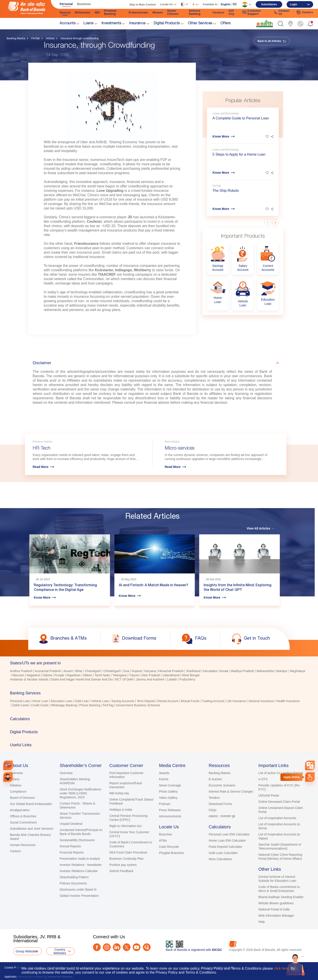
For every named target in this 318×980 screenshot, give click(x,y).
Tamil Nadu (102, 675)
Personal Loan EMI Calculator (229, 834)
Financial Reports (72, 852)
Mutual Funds (190, 701)
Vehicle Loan (100, 701)
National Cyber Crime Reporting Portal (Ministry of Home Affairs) (280, 857)
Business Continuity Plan (126, 859)
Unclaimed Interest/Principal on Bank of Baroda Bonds (81, 832)
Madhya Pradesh (242, 671)
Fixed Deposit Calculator (226, 847)
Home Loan (40, 701)
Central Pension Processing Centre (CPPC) (128, 818)
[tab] (159, 663)
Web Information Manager (276, 916)
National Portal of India (274, 909)
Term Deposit (146, 701)
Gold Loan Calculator (223, 853)
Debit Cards (21, 705)
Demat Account (168, 701)
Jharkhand (193, 671)
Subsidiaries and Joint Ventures (32, 829)
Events (164, 779)
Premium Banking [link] (110, 12)
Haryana (150, 671)
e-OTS (263, 779)
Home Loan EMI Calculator (227, 841)
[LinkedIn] (117, 947)
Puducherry (187, 679)
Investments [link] (111, 24)
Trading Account (213, 701)
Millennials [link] (83, 13)
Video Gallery (168, 798)
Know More (221, 136)
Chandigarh (93, 671)
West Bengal (191, 675)
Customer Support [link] (252, 12)
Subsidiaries (269, 4)
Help (262, 922)
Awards (164, 773)
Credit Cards (40, 705)
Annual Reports (70, 846)
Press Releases (170, 810)
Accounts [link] (67, 24)
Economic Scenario (222, 785)
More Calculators (220, 859)
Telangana (120, 675)
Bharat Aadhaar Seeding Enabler (281, 897)
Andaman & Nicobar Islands (29, 679)
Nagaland (33, 675)
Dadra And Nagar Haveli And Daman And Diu (82, 679)
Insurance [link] (137, 24)
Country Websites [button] (60, 951)
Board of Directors (22, 798)
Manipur (282, 671)
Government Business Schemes (138, 705)
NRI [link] (97, 13)
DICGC (217, 950)
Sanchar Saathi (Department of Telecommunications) (280, 846)
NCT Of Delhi (124, 679)
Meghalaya (298, 671)
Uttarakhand (171, 675)
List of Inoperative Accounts (277, 818)
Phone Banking (90, 705)
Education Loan (62, 701)
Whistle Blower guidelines (276, 903)
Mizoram (18, 675)
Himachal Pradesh (171, 671)
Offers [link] (225, 24)
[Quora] (147, 947)
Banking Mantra (16, 38)
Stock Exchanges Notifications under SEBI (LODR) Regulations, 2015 (80, 793)
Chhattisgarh (112, 671)
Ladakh (172, 679)
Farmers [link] (218, 13)
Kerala (224, 671)
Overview (16, 773)
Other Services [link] (200, 24)
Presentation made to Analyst (80, 859)
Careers (15, 851)
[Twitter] (127, 947)
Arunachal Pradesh (48, 671)
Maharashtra (265, 671)
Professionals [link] (138, 13)
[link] (265, 23)
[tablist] (159, 704)
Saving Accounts (123, 701)
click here (281, 968)
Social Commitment (23, 822)
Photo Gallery (168, 792)
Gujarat (137, 671)
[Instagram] (107, 947)
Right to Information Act (125, 826)
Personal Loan (20, 701)
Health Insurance (288, 701)
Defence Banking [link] (195, 12)
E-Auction (215, 779)
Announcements (170, 816)
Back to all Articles (272, 41)
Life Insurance (236, 701)
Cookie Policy (13, 968)
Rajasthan (74, 675)
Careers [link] (305, 12)
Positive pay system (123, 865)
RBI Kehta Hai (119, 793)
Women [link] (158, 13)
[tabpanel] (159, 676)
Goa (126, 671)
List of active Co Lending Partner (281, 773)
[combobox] (310, 765)
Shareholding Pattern (74, 877)
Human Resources (23, 845)
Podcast (165, 804)
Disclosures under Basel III (78, 890)
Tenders (214, 798)
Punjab (59, 675)
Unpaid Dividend (71, 824)
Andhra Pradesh (21, 671)
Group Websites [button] (27, 951)
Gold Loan (82, 701)
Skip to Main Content (143, 5)
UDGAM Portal (269, 795)
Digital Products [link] (167, 24)
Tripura (134, 675)
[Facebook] (97, 947)
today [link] (52, 292)
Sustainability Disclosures (77, 840)
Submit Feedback (121, 871)
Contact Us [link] (282, 12)
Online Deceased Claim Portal (279, 802)
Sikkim (88, 675)
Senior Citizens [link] (173, 12)
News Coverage (170, 785)
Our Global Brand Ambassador (31, 804)
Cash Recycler (169, 847)
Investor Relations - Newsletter (81, 865)
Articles (50, 38)
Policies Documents (73, 883)
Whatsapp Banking (64, 705)
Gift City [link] (232, 12)
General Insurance (261, 701)
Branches (166, 834)
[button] (281, 24)
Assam (68, 671)
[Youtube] (137, 947)
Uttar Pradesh (151, 675)
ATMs (163, 841)
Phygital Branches (171, 853)
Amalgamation (20, 810)
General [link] (65, 13)
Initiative (16, 785)
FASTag (108, 705)
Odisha (47, 675)
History (15, 779)
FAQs (213, 810)
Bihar (79, 671)
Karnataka (210, 671)
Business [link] (84, 4)
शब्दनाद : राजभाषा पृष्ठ (222, 816)
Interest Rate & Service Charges (231, 792)
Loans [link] (88, 24)
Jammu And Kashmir (150, 679)
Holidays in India (121, 810)
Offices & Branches (23, 816)
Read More (41, 467)
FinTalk (36, 38)
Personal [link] (66, 4)
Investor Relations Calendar (79, 871)
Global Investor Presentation (79, 896)
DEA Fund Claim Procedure (128, 852)
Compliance (18, 792)
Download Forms (220, 804)
